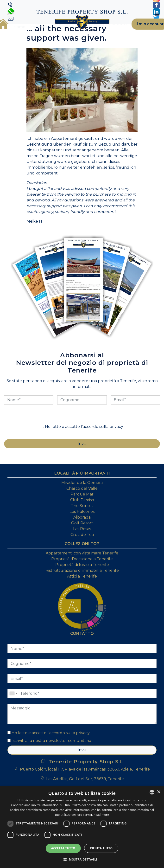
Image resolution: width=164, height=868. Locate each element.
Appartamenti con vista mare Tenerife (82, 553)
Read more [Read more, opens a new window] (101, 815)
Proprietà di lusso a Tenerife (82, 565)
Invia (82, 750)
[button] (82, 859)
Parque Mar (82, 494)
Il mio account (150, 24)
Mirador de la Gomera (82, 483)
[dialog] (82, 827)
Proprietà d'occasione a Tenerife (82, 559)
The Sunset (82, 506)
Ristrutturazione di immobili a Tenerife (82, 570)
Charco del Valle (82, 488)
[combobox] (152, 792)
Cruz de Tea (82, 535)
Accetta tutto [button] (63, 848)
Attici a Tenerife (82, 576)
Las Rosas (82, 529)
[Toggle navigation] (157, 14)
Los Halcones (82, 511)
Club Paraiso (82, 500)
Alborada (82, 517)
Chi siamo (19, 24)
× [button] (159, 792)
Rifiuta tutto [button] (101, 848)
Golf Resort (82, 523)
